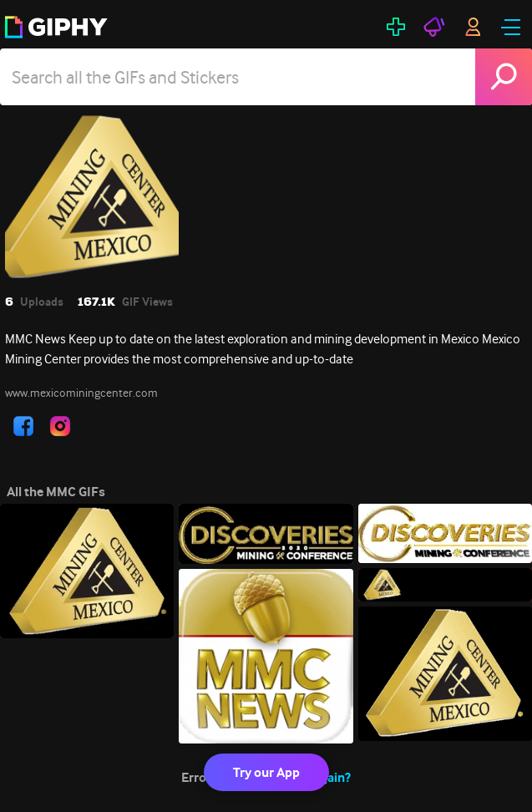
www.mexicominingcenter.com (81, 393)
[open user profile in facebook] (23, 426)
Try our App (266, 772)
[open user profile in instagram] (60, 426)
